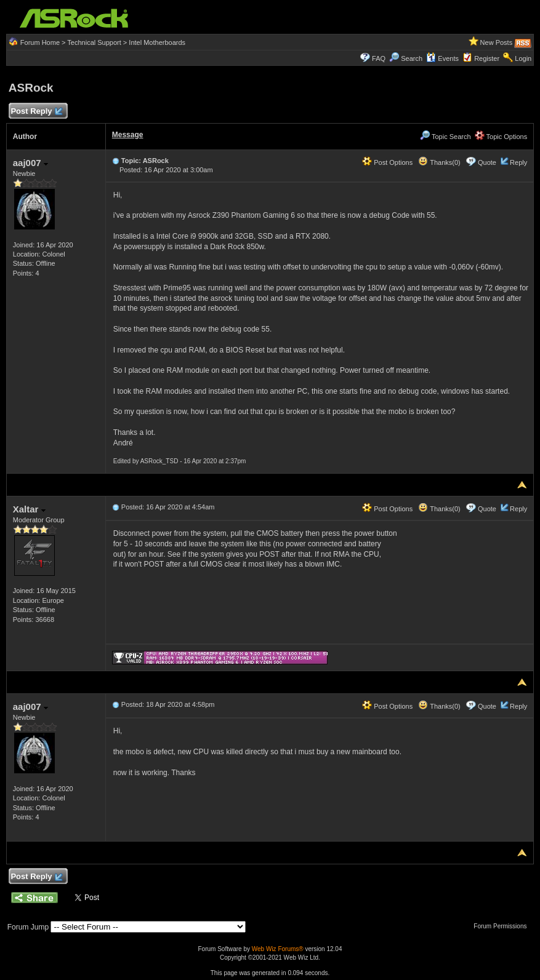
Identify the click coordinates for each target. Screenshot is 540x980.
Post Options (387, 162)
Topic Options (501, 137)
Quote (487, 162)
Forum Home (40, 42)
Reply (518, 162)
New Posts (497, 42)
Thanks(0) (439, 162)
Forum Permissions (503, 926)
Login (523, 58)
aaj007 (30, 163)
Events (442, 58)
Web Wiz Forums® (278, 949)
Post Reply (36, 112)
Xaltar (29, 509)
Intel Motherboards (157, 42)
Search (412, 58)
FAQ (379, 58)
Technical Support (94, 42)
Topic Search (445, 137)
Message (128, 135)
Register (487, 58)
